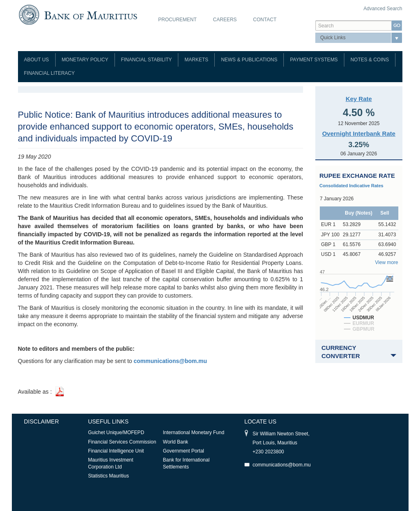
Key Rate (359, 99)
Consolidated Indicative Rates (351, 186)
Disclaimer (42, 421)
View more (386, 262)
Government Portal (183, 451)
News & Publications (249, 60)
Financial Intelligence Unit (116, 451)
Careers (225, 20)
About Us (37, 60)
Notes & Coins (370, 60)
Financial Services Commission (122, 442)
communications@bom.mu (281, 465)
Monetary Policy (85, 60)
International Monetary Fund (193, 433)
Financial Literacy (49, 73)
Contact (265, 20)
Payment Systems (314, 60)
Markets (196, 60)
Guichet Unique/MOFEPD (116, 433)
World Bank (175, 442)
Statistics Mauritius (108, 476)
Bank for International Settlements (186, 463)
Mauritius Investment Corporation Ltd (111, 463)
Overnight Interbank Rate (359, 133)
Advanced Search (383, 9)
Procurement (177, 20)
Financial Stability (147, 60)
